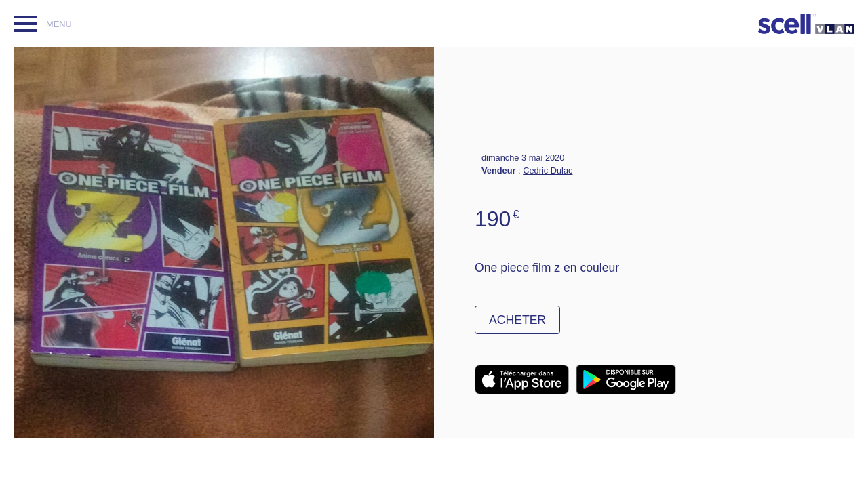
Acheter (517, 320)
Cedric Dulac (548, 170)
